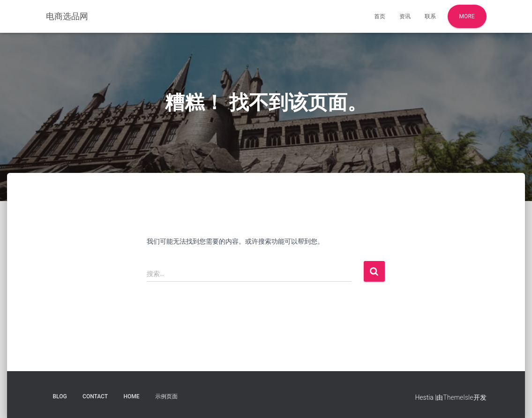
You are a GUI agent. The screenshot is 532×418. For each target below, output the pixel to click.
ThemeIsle (458, 397)
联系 (430, 16)
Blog (60, 396)
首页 (380, 16)
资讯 (405, 16)
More (467, 16)
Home (132, 396)
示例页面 (166, 396)
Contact (95, 396)
